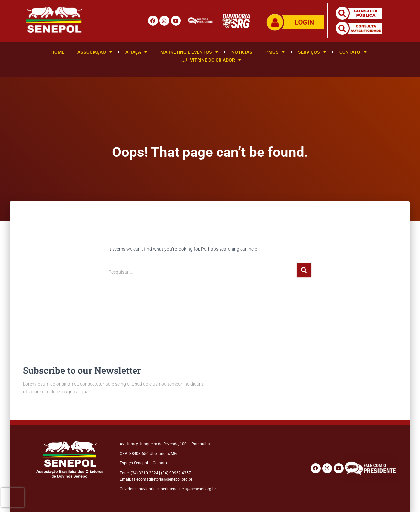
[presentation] (13, 498)
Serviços (312, 52)
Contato (353, 52)
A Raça (136, 52)
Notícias (242, 52)
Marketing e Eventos (189, 52)
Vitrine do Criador (211, 60)
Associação (95, 52)
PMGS (275, 52)
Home (58, 52)
